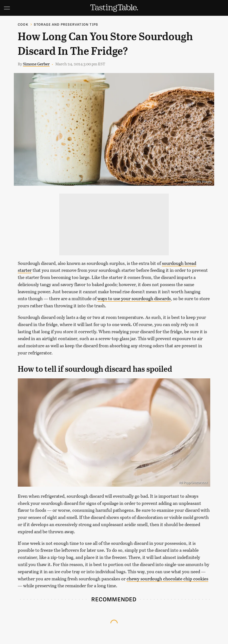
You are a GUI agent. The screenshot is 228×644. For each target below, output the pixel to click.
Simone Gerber (36, 64)
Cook (23, 24)
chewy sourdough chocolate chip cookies (167, 579)
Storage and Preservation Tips (66, 24)
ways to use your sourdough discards (134, 298)
